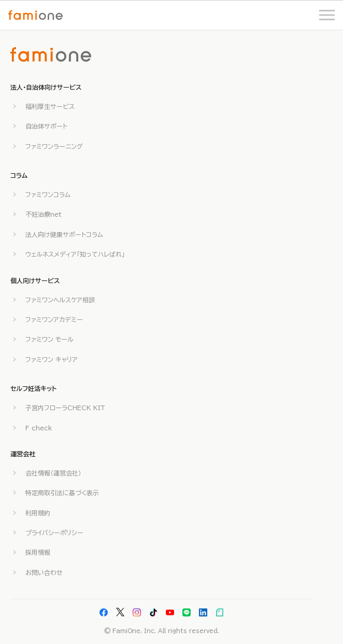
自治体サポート (46, 126)
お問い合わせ (44, 572)
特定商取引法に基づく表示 (62, 493)
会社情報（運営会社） (53, 473)
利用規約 (38, 513)
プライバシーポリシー (54, 533)
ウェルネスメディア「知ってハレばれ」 (75, 254)
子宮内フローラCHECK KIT (65, 408)
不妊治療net (44, 214)
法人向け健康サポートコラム (64, 234)
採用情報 (38, 552)
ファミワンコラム (48, 194)
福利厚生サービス (50, 106)
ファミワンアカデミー (54, 319)
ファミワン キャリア (52, 359)
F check (39, 428)
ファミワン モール (49, 339)
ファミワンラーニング (54, 146)
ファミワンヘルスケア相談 (60, 300)
